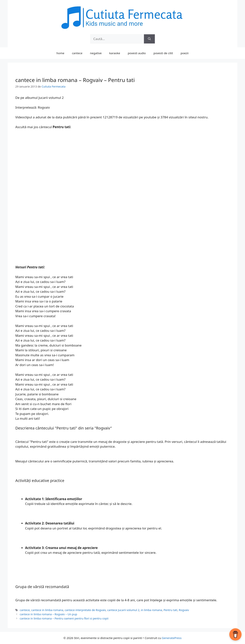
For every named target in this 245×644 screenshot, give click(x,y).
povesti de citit (163, 53)
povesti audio (137, 53)
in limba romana (151, 610)
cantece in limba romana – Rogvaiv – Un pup (48, 614)
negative (96, 53)
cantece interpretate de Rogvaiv (85, 610)
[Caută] (149, 39)
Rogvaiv (184, 610)
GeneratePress (172, 638)
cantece (77, 53)
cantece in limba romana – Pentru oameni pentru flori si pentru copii (64, 618)
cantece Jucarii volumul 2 (123, 610)
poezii (185, 53)
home (60, 53)
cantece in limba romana (47, 610)
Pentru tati (171, 610)
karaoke (115, 53)
